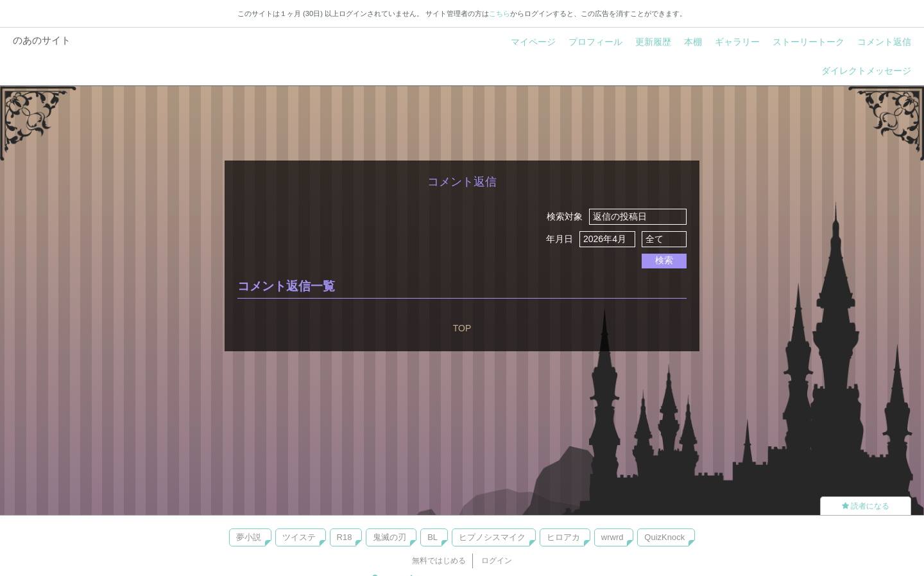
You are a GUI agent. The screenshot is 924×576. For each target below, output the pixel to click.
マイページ (533, 42)
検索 (664, 260)
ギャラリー (737, 42)
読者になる (866, 506)
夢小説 (249, 537)
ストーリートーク (809, 42)
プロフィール (595, 42)
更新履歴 (653, 42)
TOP (462, 328)
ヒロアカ (563, 537)
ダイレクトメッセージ (866, 71)
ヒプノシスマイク (492, 537)
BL (432, 537)
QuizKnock (664, 537)
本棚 (693, 42)
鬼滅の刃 (389, 537)
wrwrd (612, 537)
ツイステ (299, 537)
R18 (345, 537)
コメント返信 (884, 42)
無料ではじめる (439, 561)
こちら (500, 13)
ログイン (497, 561)
